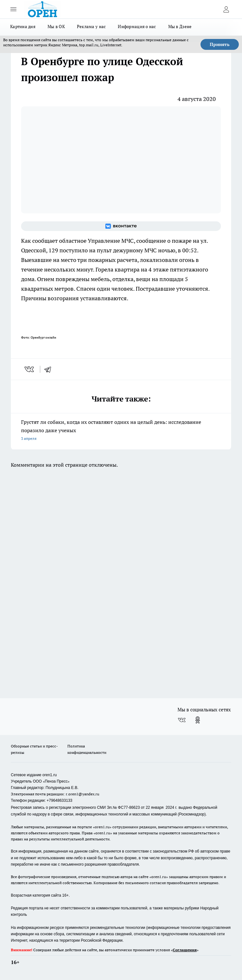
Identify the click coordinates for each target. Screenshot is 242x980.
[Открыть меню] (13, 9)
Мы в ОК (56, 27)
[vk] (30, 369)
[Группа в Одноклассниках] (198, 720)
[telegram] (50, 369)
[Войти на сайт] (226, 9)
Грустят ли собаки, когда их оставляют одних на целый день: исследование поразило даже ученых (121, 431)
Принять (220, 44)
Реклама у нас (91, 27)
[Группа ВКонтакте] (121, 226)
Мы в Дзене (180, 27)
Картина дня (23, 27)
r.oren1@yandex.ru (83, 794)
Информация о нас (137, 27)
